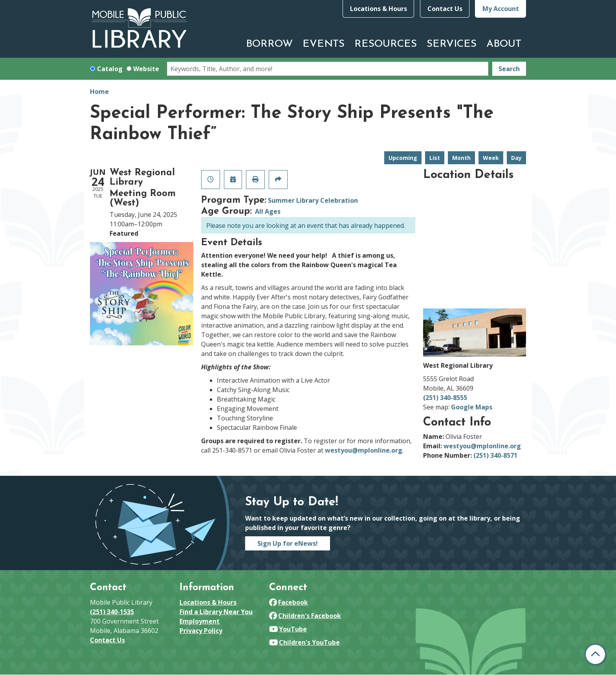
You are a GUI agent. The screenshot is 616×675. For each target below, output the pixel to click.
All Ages (268, 211)
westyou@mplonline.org (364, 450)
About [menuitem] (504, 44)
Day (516, 158)
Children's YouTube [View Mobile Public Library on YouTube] (304, 642)
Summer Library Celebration (313, 200)
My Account (501, 9)
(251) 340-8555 (445, 398)
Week (491, 158)
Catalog (110, 69)
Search (509, 69)
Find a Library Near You (216, 612)
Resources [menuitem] (386, 44)
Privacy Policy (201, 631)
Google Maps (472, 407)
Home (99, 92)
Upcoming (403, 158)
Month (461, 158)
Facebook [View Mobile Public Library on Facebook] (289, 602)
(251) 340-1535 (112, 612)
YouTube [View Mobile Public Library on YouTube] (288, 629)
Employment (200, 621)
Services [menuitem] (452, 44)
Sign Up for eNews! (288, 543)
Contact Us (445, 9)
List (435, 158)
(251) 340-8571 (495, 455)
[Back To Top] (595, 654)
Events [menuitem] (324, 44)
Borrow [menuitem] (269, 44)
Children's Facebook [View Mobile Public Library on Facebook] (305, 616)
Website (146, 69)
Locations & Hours (379, 9)
